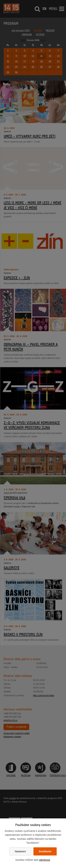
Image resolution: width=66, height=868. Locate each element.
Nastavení (20, 851)
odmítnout (45, 860)
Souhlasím (45, 851)
